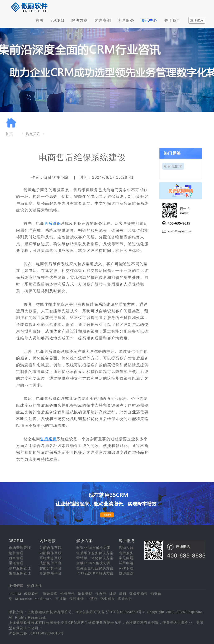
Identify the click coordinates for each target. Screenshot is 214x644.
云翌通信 (77, 599)
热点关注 (33, 134)
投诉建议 (126, 573)
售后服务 (126, 553)
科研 (123, 594)
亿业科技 (108, 599)
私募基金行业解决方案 (95, 568)
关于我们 (173, 20)
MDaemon (24, 599)
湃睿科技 (125, 599)
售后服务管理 (20, 573)
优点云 (101, 594)
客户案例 (103, 20)
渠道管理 (16, 563)
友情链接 (16, 586)
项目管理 (16, 558)
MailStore (43, 599)
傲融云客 (50, 594)
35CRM (58, 20)
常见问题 (126, 558)
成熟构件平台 (51, 563)
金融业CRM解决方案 (94, 563)
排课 (113, 594)
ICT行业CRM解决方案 (95, 573)
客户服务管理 (20, 568)
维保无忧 (68, 594)
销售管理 (16, 553)
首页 (40, 20)
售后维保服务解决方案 (95, 553)
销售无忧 (85, 594)
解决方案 (80, 20)
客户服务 (126, 20)
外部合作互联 (51, 548)
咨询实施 (126, 548)
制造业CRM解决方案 (94, 548)
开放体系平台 (51, 573)
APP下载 (126, 568)
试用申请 (126, 563)
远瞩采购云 (138, 594)
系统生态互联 (51, 558)
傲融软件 (31, 594)
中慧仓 (92, 599)
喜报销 (61, 599)
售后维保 (53, 223)
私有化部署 (173, 166)
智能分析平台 (51, 568)
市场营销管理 (20, 548)
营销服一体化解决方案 (95, 558)
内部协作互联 (51, 553)
